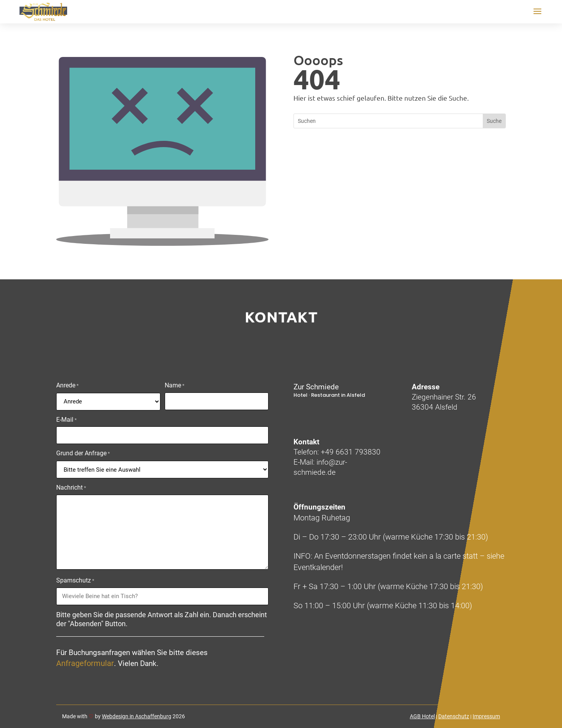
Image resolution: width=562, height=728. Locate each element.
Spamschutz (75, 581)
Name (175, 386)
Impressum (486, 716)
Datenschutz (454, 716)
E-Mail (67, 420)
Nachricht (71, 488)
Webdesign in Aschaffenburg (137, 716)
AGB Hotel (422, 716)
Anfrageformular (85, 663)
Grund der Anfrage (83, 454)
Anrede (68, 386)
